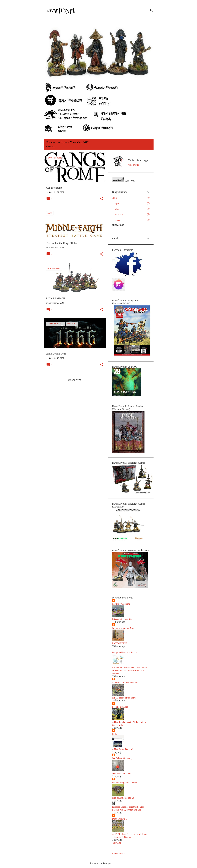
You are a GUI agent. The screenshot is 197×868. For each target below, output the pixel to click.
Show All (117, 843)
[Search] (152, 10)
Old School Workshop (122, 758)
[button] (101, 199)
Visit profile (133, 165)
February (119, 215)
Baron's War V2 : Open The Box (127, 810)
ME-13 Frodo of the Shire (124, 698)
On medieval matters (122, 774)
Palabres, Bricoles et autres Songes (128, 807)
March (118, 209)
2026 (114, 198)
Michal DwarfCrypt (138, 160)
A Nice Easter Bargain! (123, 749)
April (117, 204)
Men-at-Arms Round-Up (123, 798)
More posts (75, 380)
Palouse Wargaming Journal (125, 783)
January (118, 220)
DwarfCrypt (60, 10)
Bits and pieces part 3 (122, 619)
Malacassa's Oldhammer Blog (126, 683)
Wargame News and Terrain (125, 652)
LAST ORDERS (120, 643)
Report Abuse (118, 854)
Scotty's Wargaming (121, 604)
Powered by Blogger (99, 863)
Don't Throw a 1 (120, 819)
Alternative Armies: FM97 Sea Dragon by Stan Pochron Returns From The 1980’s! (130, 671)
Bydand (116, 734)
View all (50, 147)
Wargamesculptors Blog (123, 628)
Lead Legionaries (120, 707)
